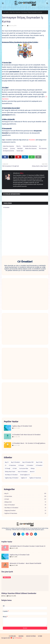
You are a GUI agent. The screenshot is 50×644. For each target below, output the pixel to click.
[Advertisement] (25, 294)
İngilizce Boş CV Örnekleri (12, 478)
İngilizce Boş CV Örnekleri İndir (22, 426)
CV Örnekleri (39, 465)
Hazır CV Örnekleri (23, 472)
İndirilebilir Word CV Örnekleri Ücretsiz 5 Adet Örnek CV (28, 546)
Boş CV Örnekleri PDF (28, 462)
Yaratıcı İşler (20, 151)
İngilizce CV (24, 478)
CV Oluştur (21, 465)
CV (6, 465)
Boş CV (7, 462)
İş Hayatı (5, 149)
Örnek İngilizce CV (25, 475)
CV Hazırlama (12, 465)
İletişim (40, 636)
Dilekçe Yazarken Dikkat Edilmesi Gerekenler (19, 593)
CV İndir (15, 469)
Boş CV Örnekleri (15, 462)
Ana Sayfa (6, 12)
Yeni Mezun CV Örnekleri (11, 475)
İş (40, 146)
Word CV (32, 472)
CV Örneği (8, 469)
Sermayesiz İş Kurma (8, 151)
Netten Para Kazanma (31, 149)
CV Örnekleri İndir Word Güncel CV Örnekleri (26, 435)
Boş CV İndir (39, 462)
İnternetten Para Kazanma (30, 146)
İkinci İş (18, 146)
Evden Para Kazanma (15, 12)
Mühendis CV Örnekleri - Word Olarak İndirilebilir (26, 563)
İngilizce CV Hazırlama (35, 478)
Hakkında (21, 636)
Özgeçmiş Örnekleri (25, 510)
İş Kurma (12, 149)
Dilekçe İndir (25, 502)
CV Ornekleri (30, 465)
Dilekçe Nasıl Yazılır (10, 472)
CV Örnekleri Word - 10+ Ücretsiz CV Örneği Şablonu (29, 443)
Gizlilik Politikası (31, 636)
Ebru (5, 26)
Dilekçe (33, 469)
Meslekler (32, 140)
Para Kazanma (43, 149)
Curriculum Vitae (24, 469)
